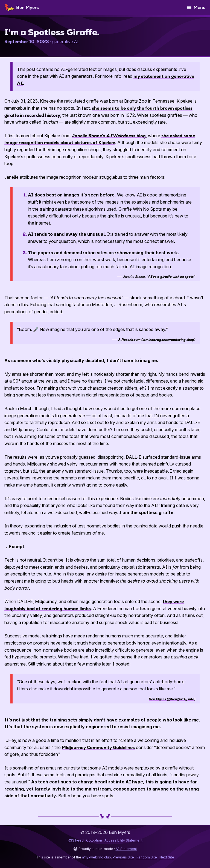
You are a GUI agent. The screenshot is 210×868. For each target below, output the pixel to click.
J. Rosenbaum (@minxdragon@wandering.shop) (156, 340)
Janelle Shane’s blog (109, 136)
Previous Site (123, 857)
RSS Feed (76, 840)
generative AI (65, 41)
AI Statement (126, 849)
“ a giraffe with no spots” (171, 277)
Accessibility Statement (123, 840)
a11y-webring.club (97, 857)
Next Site (167, 857)
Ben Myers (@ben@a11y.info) (172, 699)
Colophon (94, 840)
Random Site (147, 857)
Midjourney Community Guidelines (98, 748)
